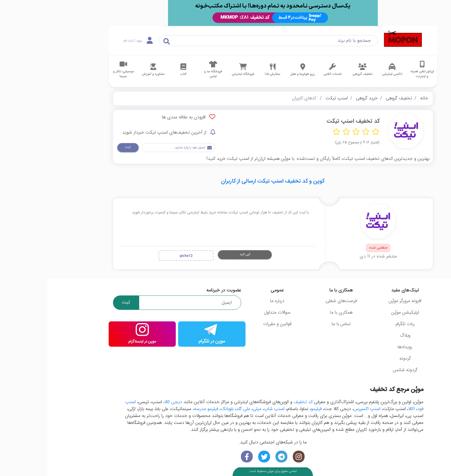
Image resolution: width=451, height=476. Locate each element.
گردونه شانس (358, 370)
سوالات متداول (230, 313)
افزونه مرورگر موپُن (358, 301)
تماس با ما (294, 324)
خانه (377, 98)
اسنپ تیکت (289, 98)
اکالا (364, 409)
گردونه (358, 359)
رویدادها (358, 347)
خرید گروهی (320, 98)
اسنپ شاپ (227, 409)
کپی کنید (198, 254)
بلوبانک (180, 409)
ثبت (81, 147)
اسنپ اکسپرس (320, 409)
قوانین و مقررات (230, 324)
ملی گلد (196, 409)
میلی (210, 409)
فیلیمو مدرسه (159, 409)
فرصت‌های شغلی (294, 301)
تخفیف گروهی (352, 98)
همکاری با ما (294, 313)
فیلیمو (269, 409)
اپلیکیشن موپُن (358, 313)
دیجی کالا (126, 402)
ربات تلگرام (358, 324)
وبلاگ (358, 336)
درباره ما (230, 301)
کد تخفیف (256, 402)
